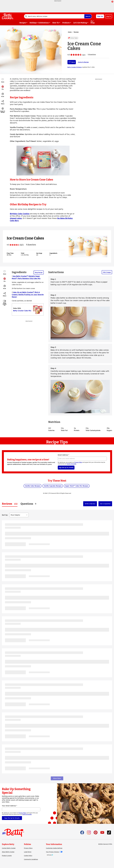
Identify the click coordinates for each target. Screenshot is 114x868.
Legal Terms (28, 852)
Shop (93, 23)
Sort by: (5, 515)
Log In (109, 16)
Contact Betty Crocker (9, 848)
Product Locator (7, 856)
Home (70, 32)
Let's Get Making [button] (80, 23)
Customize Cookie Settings (54, 848)
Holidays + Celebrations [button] (39, 23)
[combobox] (54, 16)
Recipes (76, 32)
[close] (112, 2)
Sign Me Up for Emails (66, 468)
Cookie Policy (28, 856)
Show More (57, 778)
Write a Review (90, 504)
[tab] (10, 504)
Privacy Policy (28, 848)
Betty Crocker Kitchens (75, 67)
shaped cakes (16, 218)
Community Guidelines (31, 859)
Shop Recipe (39, 272)
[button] (3, 88)
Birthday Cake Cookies (20, 214)
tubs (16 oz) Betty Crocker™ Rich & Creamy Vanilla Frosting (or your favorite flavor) (28, 295)
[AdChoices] (50, 855)
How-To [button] (56, 23)
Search (88, 16)
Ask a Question (105, 504)
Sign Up (100, 16)
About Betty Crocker (8, 852)
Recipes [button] (23, 23)
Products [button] (66, 23)
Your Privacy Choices (54, 852)
